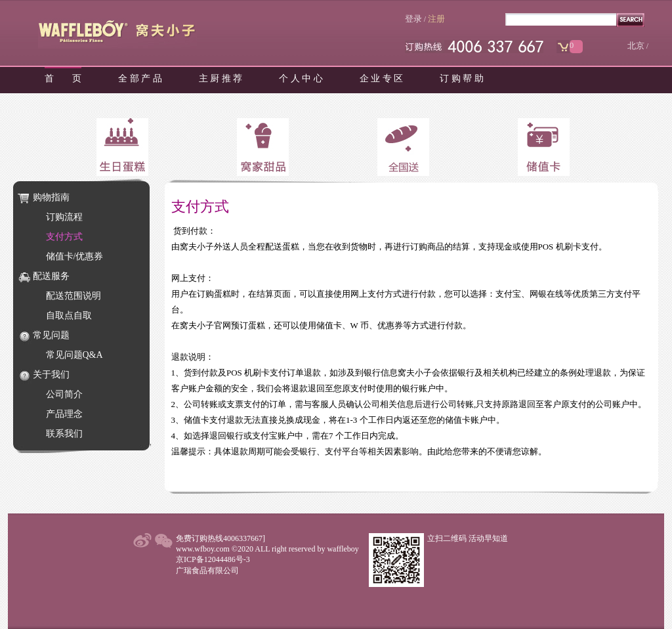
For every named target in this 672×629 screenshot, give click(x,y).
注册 (436, 19)
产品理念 (64, 414)
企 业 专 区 (382, 78)
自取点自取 (69, 315)
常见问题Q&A (74, 355)
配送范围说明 (73, 296)
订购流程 (64, 217)
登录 (413, 19)
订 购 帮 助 (462, 78)
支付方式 (64, 237)
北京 (636, 46)
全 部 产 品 (140, 78)
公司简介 (64, 394)
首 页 (63, 78)
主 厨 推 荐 (221, 78)
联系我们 (64, 434)
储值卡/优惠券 (75, 256)
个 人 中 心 (301, 78)
